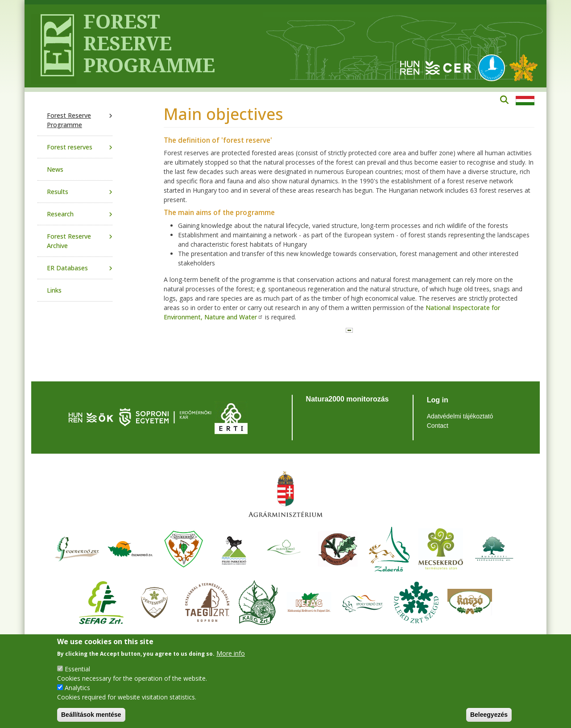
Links (54, 290)
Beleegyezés (489, 715)
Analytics (77, 688)
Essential (77, 669)
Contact (438, 426)
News (55, 169)
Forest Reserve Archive (69, 241)
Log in (438, 400)
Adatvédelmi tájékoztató (460, 416)
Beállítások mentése (91, 715)
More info (231, 653)
